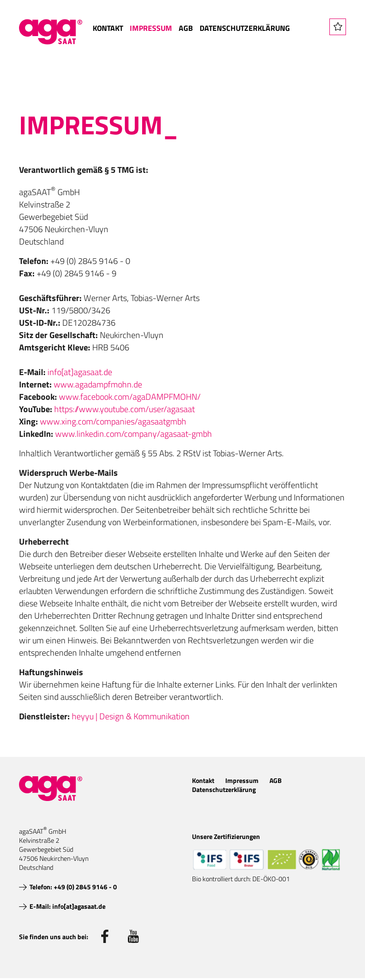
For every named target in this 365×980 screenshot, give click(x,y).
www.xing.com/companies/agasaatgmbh (113, 421)
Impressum (151, 28)
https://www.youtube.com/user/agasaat (125, 409)
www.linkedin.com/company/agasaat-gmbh (134, 434)
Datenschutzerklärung (245, 28)
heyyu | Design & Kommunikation (131, 716)
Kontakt (108, 28)
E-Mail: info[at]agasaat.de (67, 906)
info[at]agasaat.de (80, 372)
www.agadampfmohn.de (98, 384)
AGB (186, 28)
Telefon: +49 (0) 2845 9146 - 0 (73, 887)
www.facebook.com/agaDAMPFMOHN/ (130, 397)
